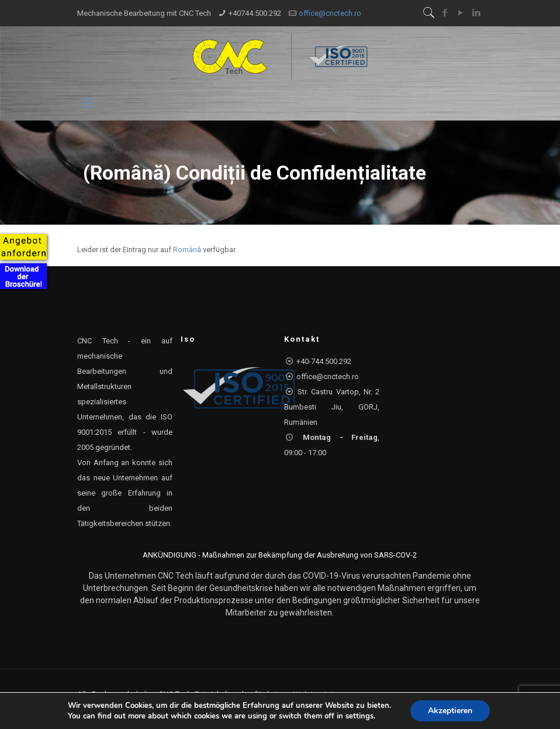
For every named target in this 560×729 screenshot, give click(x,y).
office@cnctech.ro (330, 13)
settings (359, 716)
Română (187, 250)
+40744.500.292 (255, 13)
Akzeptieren (450, 711)
